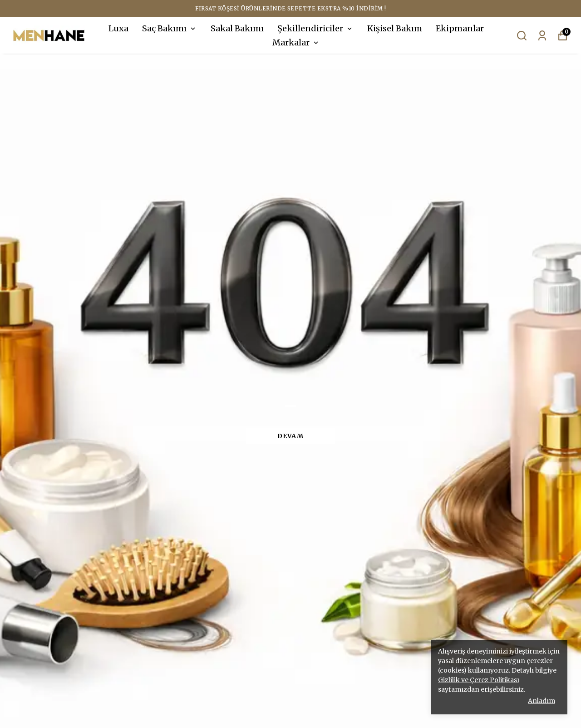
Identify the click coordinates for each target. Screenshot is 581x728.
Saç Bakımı (170, 28)
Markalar (296, 42)
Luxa (118, 28)
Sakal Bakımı (237, 28)
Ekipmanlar (460, 28)
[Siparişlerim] (542, 36)
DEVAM (290, 436)
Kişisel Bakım (395, 28)
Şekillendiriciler (315, 28)
